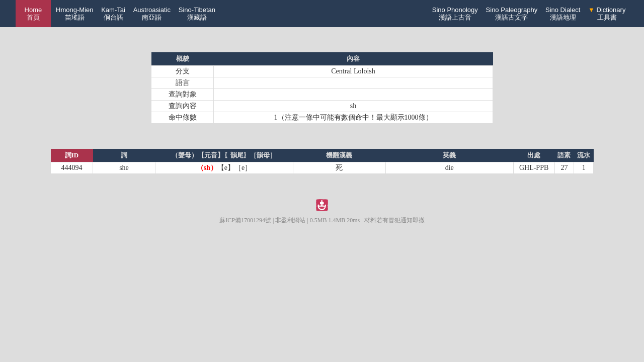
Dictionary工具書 (607, 14)
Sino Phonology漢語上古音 (455, 14)
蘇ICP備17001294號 (245, 220)
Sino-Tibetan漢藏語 (197, 14)
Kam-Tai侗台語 (113, 14)
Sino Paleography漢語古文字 (512, 14)
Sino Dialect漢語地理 (563, 14)
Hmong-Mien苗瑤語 (74, 14)
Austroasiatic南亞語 (152, 14)
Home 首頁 (33, 14)
